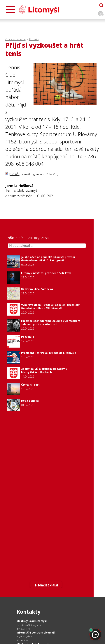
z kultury (34, 238)
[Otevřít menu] (10, 10)
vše (11, 238)
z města (21, 238)
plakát (14, 174)
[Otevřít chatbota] (101, 5)
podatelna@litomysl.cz (29, 625)
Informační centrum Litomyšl (36, 633)
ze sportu (48, 238)
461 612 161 (23, 640)
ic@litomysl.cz (24, 637)
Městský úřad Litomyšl (32, 621)
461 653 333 (23, 629)
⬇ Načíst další (46, 585)
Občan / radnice (15, 39)
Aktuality (34, 39)
